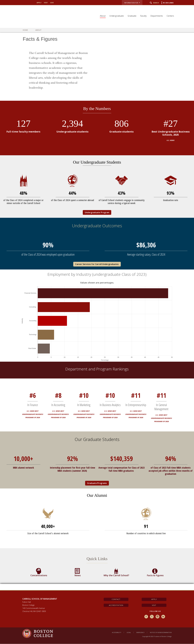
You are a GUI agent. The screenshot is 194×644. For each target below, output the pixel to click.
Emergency (140, 633)
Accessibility (117, 633)
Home (27, 30)
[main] (97, 313)
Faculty (144, 16)
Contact (116, 599)
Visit (46, 3)
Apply (39, 3)
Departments (157, 16)
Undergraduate (117, 16)
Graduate (133, 16)
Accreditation (116, 605)
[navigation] (136, 12)
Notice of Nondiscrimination (161, 633)
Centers (170, 16)
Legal (129, 633)
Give (52, 3)
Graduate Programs (97, 483)
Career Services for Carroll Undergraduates (97, 264)
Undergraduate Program (97, 212)
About (104, 16)
